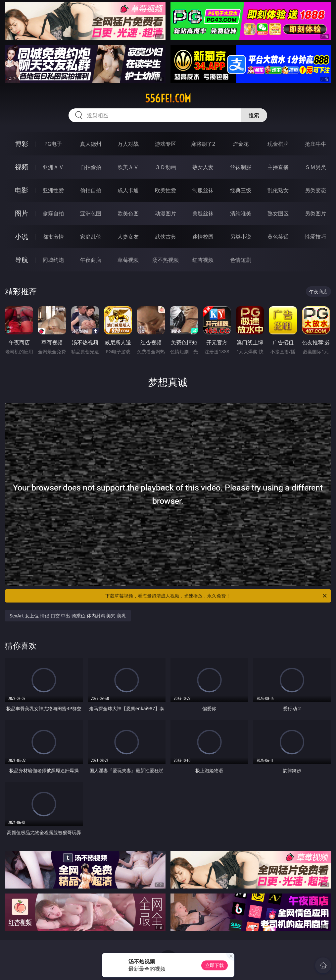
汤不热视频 (166, 260)
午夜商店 (91, 260)
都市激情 (53, 237)
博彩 (22, 144)
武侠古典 (166, 237)
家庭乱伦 (91, 237)
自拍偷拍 (91, 167)
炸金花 (241, 144)
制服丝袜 (203, 190)
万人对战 (128, 144)
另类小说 (241, 237)
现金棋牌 (278, 144)
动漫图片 (166, 213)
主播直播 (278, 167)
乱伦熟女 (278, 190)
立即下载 (215, 965)
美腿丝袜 (203, 213)
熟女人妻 (203, 167)
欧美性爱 (166, 190)
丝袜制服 (241, 167)
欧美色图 (128, 213)
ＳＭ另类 (315, 167)
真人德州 (91, 144)
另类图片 (315, 213)
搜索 (254, 115)
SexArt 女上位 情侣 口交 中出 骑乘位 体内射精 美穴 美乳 (68, 616)
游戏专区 (166, 144)
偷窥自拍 (53, 213)
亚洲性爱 (53, 190)
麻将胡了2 (203, 144)
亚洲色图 (91, 213)
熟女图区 (278, 213)
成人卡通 (128, 190)
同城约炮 (53, 260)
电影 (22, 190)
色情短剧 (241, 260)
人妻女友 (128, 237)
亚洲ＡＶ (53, 167)
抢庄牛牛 (315, 144)
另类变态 (315, 190)
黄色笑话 (278, 237)
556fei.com (168, 98)
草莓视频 (128, 260)
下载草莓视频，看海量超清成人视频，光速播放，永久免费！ (216, 596)
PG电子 (53, 144)
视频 (22, 167)
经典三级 (241, 190)
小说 (22, 236)
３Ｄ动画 (166, 167)
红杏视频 (203, 260)
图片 (22, 213)
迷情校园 (203, 237)
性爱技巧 (315, 237)
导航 (22, 260)
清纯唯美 (241, 213)
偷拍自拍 (91, 190)
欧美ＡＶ (128, 167)
